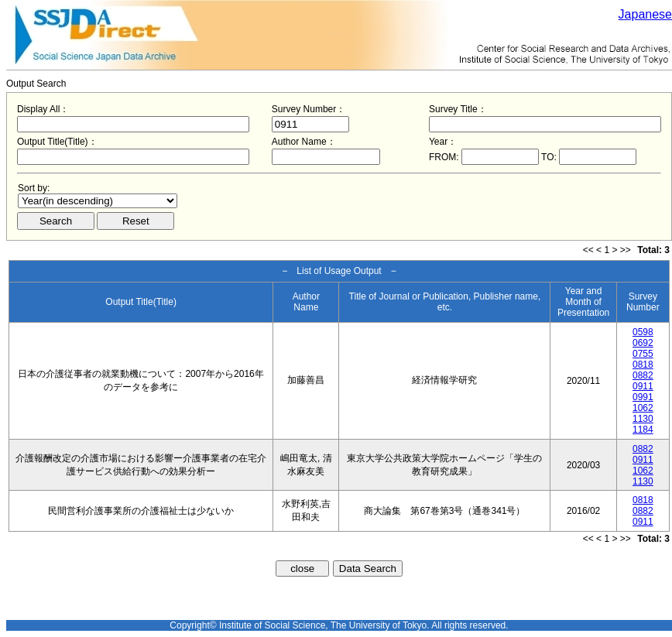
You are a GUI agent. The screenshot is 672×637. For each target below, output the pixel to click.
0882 (643, 375)
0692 (643, 343)
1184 (643, 430)
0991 (643, 397)
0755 (643, 354)
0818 (643, 365)
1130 (643, 419)
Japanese (645, 14)
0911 (643, 386)
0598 (643, 332)
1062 (643, 408)
